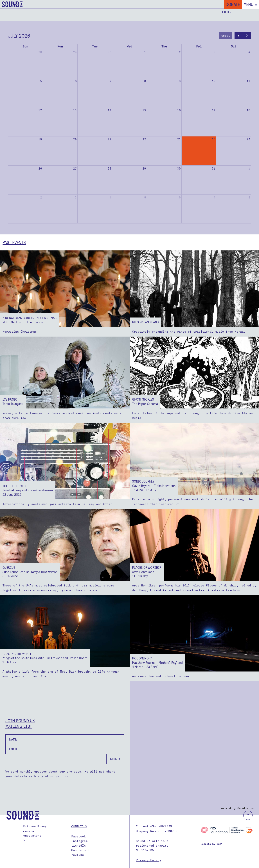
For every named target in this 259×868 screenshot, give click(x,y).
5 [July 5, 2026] (41, 81)
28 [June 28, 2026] (40, 52)
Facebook (78, 836)
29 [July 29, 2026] (144, 169)
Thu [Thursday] (164, 46)
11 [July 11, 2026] (248, 81)
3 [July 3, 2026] (215, 52)
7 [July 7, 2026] (110, 81)
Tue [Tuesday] (95, 46)
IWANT (220, 844)
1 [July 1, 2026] (145, 52)
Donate (233, 4)
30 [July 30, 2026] (179, 169)
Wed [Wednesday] (129, 46)
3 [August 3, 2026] (76, 197)
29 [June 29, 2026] (75, 52)
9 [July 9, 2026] (180, 81)
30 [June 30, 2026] (109, 52)
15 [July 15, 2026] (144, 110)
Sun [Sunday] (25, 46)
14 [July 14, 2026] (109, 110)
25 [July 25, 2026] (248, 139)
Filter (227, 12)
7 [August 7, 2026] (215, 197)
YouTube (78, 855)
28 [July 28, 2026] (109, 169)
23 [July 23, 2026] (179, 139)
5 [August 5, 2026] (145, 197)
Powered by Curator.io (237, 808)
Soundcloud (80, 850)
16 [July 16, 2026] (179, 110)
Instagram (79, 841)
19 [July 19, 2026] (40, 139)
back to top (248, 815)
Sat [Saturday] (234, 46)
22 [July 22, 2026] (144, 139)
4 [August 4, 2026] (110, 197)
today (226, 36)
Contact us (79, 826)
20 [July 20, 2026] (75, 139)
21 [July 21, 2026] (109, 139)
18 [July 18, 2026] (248, 110)
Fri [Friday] (199, 46)
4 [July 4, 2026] (249, 52)
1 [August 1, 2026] (249, 169)
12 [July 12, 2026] (40, 110)
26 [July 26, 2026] (40, 169)
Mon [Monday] (60, 46)
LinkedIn (78, 846)
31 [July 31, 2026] (214, 169)
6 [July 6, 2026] (76, 81)
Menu (248, 4)
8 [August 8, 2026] (249, 197)
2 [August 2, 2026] (41, 197)
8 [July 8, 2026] (145, 81)
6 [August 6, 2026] (180, 197)
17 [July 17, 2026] (214, 110)
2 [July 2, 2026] (180, 52)
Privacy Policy (148, 860)
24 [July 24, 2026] (214, 139)
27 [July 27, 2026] (75, 169)
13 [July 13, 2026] (75, 110)
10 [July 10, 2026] (214, 81)
